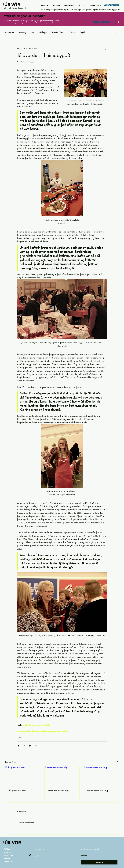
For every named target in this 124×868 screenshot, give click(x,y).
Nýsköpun (43, 33)
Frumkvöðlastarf (59, 33)
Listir (32, 33)
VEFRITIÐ (7, 858)
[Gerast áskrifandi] (102, 22)
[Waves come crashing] (101, 776)
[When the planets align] (62, 776)
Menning (22, 33)
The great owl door (17, 791)
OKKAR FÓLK (9, 862)
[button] (116, 33)
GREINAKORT (9, 855)
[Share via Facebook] (18, 746)
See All (116, 762)
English (82, 33)
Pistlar (72, 33)
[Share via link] (36, 746)
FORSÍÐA (7, 849)
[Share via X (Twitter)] (24, 746)
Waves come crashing (97, 791)
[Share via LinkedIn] (30, 746)
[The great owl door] (23, 776)
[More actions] (105, 49)
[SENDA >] (99, 862)
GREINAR (7, 852)
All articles (10, 33)
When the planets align (59, 791)
